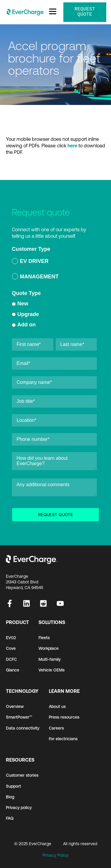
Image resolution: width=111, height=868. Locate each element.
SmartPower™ (19, 717)
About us (57, 706)
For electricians (63, 739)
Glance (13, 670)
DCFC (11, 659)
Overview (15, 706)
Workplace (49, 648)
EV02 (11, 638)
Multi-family (50, 659)
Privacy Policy (55, 855)
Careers (56, 728)
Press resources (64, 717)
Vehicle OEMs (52, 670)
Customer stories (22, 775)
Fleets (44, 638)
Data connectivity (23, 728)
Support (13, 786)
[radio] (54, 262)
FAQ (10, 818)
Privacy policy (19, 808)
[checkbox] (54, 270)
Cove (11, 648)
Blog (10, 797)
